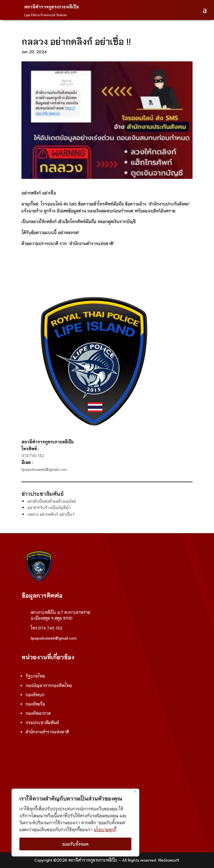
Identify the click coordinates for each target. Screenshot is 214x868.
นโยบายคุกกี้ (105, 830)
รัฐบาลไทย (35, 676)
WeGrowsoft (169, 860)
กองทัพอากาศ (38, 713)
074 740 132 (33, 455)
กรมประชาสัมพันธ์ (42, 722)
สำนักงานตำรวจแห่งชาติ (47, 732)
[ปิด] (135, 791)
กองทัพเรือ (35, 704)
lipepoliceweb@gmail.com (44, 469)
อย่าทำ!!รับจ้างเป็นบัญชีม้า (49, 508)
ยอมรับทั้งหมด (75, 844)
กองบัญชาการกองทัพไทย (49, 685)
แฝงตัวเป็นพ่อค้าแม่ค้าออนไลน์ (51, 501)
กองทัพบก (35, 695)
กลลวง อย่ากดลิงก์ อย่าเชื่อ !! (51, 514)
